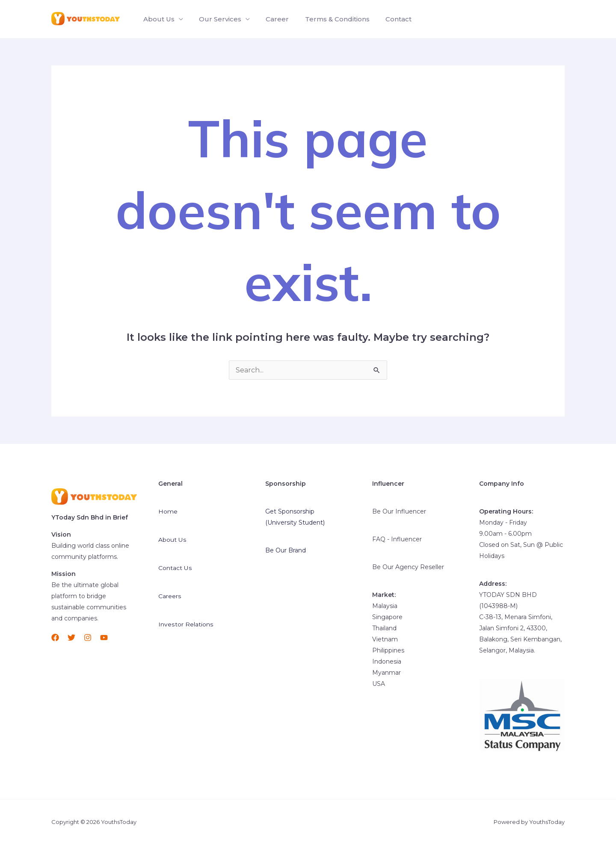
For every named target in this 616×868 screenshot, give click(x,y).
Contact (388, 19)
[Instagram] (88, 638)
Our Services (217, 19)
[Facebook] (55, 638)
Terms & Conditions (329, 19)
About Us (158, 19)
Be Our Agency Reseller (408, 567)
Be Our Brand (286, 550)
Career (272, 19)
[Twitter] (71, 638)
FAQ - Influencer (397, 539)
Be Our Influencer (399, 511)
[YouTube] (104, 638)
